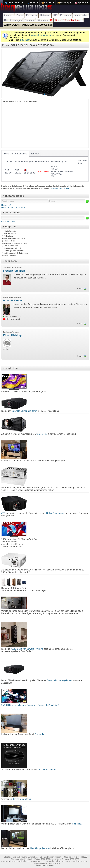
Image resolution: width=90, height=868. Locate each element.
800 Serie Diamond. (48, 770)
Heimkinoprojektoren (40, 848)
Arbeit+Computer (10, 231)
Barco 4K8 (42, 434)
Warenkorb (45, 20)
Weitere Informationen (45, 866)
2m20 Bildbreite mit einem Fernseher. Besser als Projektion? (30, 705)
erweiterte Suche (9, 222)
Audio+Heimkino (10, 234)
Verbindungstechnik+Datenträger (16, 253)
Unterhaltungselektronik (12, 248)
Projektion (66, 15)
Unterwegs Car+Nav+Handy (14, 251)
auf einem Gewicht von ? (60, 188)
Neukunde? (6, 205)
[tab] (15, 154)
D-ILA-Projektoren (55, 513)
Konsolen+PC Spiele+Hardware (15, 243)
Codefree (30, 20)
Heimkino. (77, 824)
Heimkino (45, 15)
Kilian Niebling (12, 335)
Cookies (38, 861)
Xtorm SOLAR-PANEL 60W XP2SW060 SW (28, 25)
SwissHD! (39, 734)
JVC (3, 513)
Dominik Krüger (13, 301)
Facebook (6, 861)
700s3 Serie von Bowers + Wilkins (27, 649)
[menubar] (47, 3)
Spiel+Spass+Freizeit (12, 246)
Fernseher (32, 15)
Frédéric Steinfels (14, 271)
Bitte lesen (25, 40)
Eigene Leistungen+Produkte (14, 238)
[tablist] (45, 166)
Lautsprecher (81, 15)
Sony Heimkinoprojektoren (24, 411)
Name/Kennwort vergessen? (14, 207)
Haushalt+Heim (9, 241)
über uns (9, 15)
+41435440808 (81, 857)
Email (80, 289)
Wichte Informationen (41, 35)
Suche (20, 15)
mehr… (43, 278)
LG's (21, 542)
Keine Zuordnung (10, 256)
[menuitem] (14, 3)
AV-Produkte (8, 236)
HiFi (55, 15)
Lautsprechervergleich (20, 799)
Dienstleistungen (13, 20)
